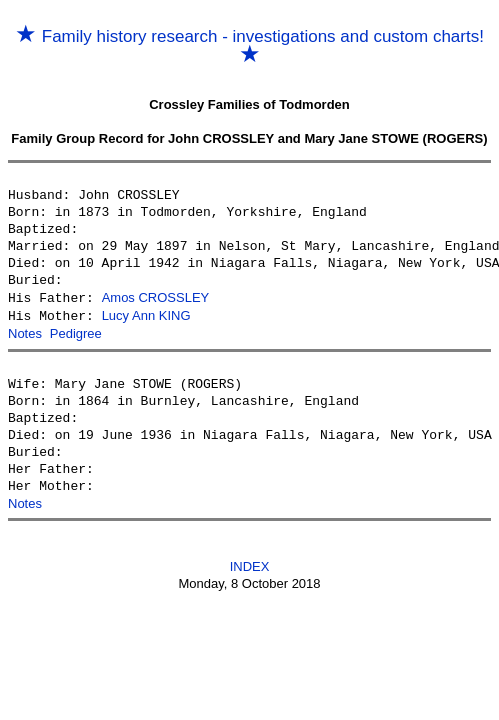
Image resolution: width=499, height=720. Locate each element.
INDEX (250, 563)
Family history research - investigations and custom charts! (249, 46)
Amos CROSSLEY (156, 297)
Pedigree (76, 331)
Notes (25, 331)
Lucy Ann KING (146, 314)
